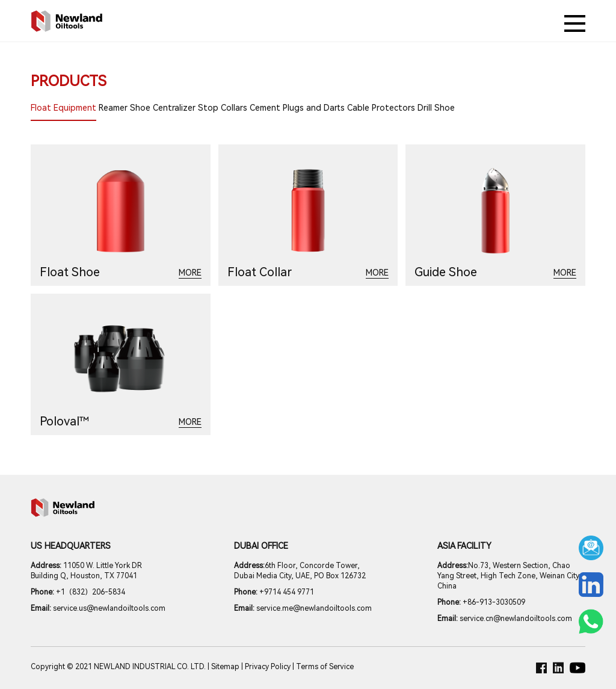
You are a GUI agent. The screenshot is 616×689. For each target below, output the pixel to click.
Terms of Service (325, 667)
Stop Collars (223, 108)
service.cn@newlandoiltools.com (505, 619)
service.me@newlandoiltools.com (303, 608)
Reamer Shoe (125, 108)
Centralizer (174, 108)
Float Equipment (63, 108)
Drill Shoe (436, 108)
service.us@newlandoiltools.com (98, 608)
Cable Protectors (381, 108)
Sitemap (225, 667)
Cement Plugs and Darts (297, 108)
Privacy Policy (268, 667)
